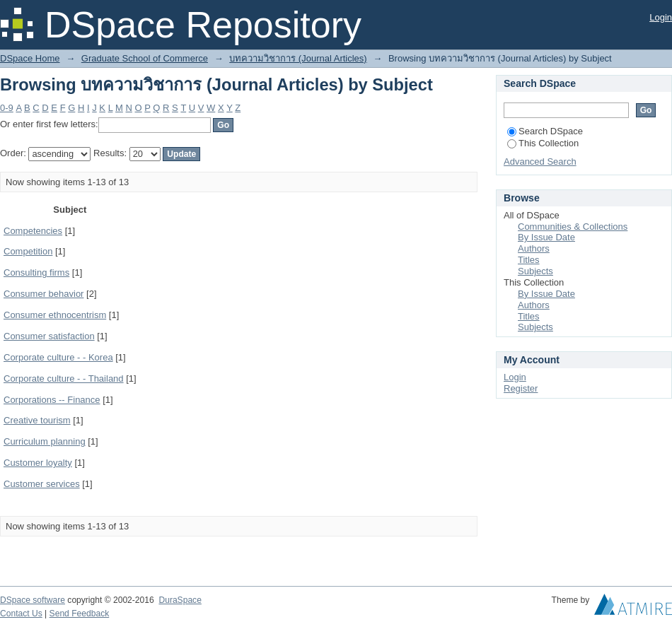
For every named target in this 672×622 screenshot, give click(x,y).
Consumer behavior (44, 294)
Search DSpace (545, 131)
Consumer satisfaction (49, 336)
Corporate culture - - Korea (58, 357)
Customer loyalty (38, 463)
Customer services (42, 484)
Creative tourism (37, 420)
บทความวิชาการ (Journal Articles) (298, 58)
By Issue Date (546, 237)
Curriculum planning (45, 441)
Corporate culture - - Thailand (64, 379)
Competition (28, 251)
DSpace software (33, 600)
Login (661, 17)
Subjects (535, 271)
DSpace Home (30, 58)
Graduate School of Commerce (145, 58)
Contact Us (21, 614)
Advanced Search (540, 162)
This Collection (543, 143)
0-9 (7, 108)
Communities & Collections (573, 227)
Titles (529, 260)
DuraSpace (180, 600)
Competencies (33, 231)
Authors (534, 248)
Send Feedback (80, 614)
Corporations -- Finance (52, 400)
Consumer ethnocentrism (55, 315)
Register (521, 388)
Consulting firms (36, 272)
